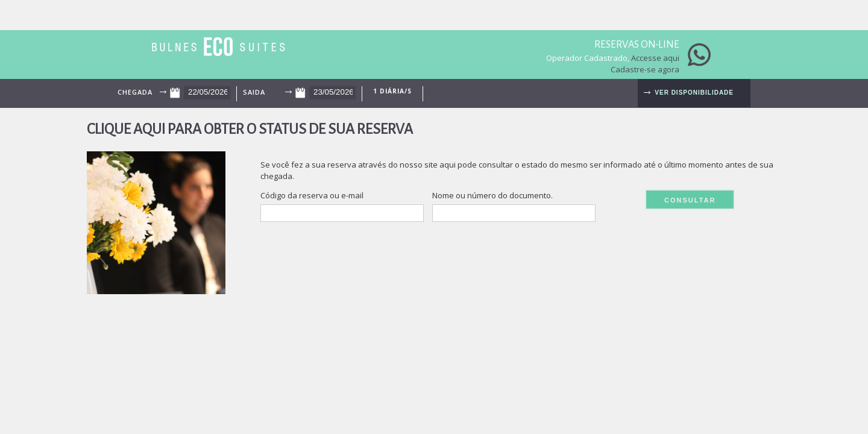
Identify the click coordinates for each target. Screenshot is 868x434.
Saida (254, 92)
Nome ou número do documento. (492, 195)
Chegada (135, 92)
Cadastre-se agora (645, 69)
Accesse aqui (655, 58)
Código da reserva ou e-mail (312, 195)
